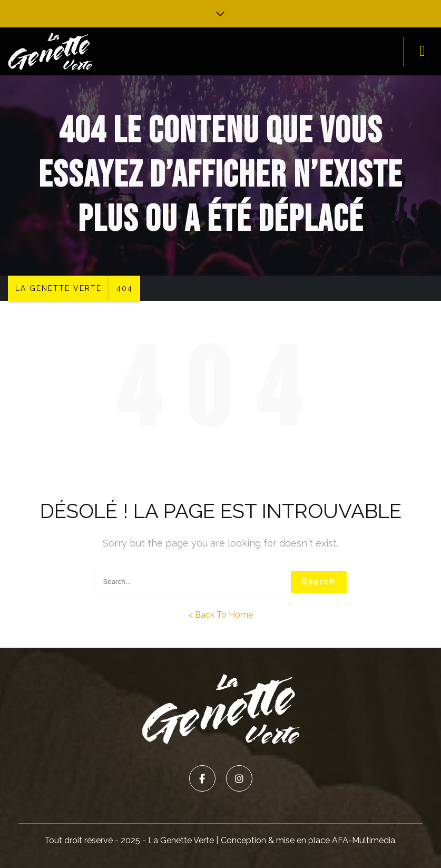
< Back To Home (221, 615)
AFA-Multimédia (364, 840)
